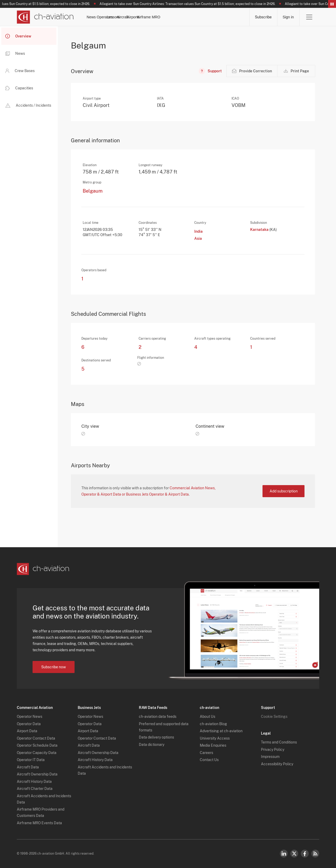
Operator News (30, 717)
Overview (18, 36)
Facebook (305, 854)
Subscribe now (54, 667)
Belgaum (93, 191)
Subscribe (263, 17)
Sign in (288, 17)
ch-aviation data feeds (158, 717)
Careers (206, 753)
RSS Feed (315, 854)
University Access (215, 738)
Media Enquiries (213, 745)
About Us (208, 717)
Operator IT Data (31, 760)
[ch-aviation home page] (45, 17)
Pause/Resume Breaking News (332, 4)
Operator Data (29, 724)
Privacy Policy (273, 750)
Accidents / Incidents (28, 105)
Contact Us (209, 760)
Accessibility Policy (277, 764)
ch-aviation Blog (213, 724)
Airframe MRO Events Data (39, 823)
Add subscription (284, 491)
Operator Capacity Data (37, 753)
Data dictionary (152, 745)
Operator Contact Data (36, 738)
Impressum (270, 757)
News (106, 17)
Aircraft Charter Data (35, 789)
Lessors (155, 17)
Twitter (294, 854)
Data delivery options (156, 737)
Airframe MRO (232, 17)
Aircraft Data (28, 767)
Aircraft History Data (34, 782)
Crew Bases (20, 71)
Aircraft (179, 17)
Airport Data (27, 731)
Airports (203, 17)
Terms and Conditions (279, 742)
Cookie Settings (274, 717)
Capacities (19, 88)
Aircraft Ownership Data (37, 774)
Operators (130, 17)
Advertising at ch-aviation (221, 731)
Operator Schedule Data (37, 745)
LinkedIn (284, 854)
